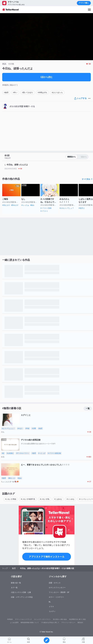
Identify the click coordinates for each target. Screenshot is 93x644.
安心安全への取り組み (60, 619)
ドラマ (51, 607)
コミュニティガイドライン (42, 619)
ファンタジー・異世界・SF (59, 592)
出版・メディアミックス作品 (22, 597)
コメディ (52, 611)
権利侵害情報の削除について (30, 623)
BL (50, 602)
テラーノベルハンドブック (23, 619)
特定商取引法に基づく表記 (78, 619)
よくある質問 (14, 623)
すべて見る (87, 179)
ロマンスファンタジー (57, 588)
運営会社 (80, 623)
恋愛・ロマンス (55, 583)
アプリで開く (84, 3)
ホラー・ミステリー (56, 597)
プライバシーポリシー (68, 623)
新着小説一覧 (16, 583)
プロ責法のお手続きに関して (50, 623)
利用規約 (10, 619)
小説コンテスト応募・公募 (21, 592)
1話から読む (46, 77)
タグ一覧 (14, 588)
